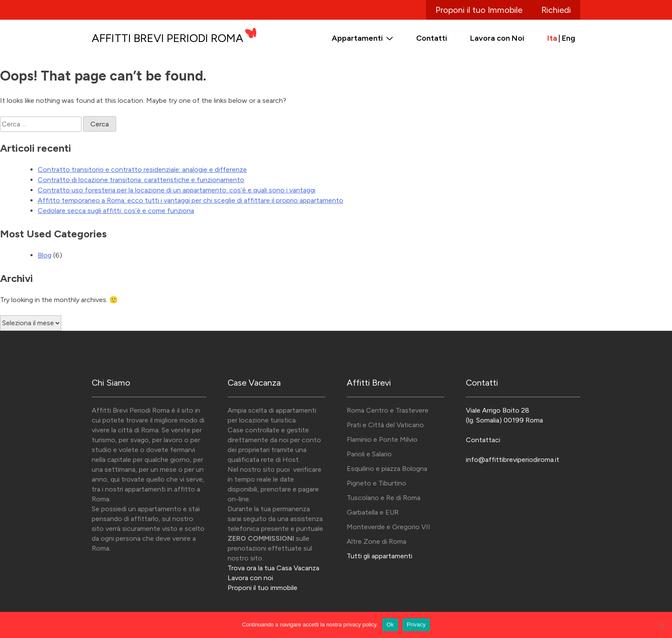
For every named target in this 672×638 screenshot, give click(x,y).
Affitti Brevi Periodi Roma (168, 38)
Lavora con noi (250, 578)
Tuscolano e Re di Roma (384, 498)
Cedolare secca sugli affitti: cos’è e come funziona (116, 211)
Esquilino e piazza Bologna (387, 469)
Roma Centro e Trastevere (388, 410)
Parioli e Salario (369, 454)
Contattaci (483, 440)
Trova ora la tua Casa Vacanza (273, 568)
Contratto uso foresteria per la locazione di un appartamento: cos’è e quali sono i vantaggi (177, 190)
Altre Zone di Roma (376, 541)
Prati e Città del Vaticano (385, 425)
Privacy (416, 625)
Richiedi (556, 10)
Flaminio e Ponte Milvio (382, 439)
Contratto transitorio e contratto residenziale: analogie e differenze (142, 169)
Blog (45, 255)
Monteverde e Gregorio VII (388, 527)
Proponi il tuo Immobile (479, 10)
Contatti (432, 38)
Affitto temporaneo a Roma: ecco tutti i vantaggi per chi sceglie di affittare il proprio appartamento (190, 200)
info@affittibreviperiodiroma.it (513, 460)
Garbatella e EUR (373, 512)
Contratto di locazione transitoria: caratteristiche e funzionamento (141, 180)
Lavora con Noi (497, 38)
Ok (390, 625)
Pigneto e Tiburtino (376, 483)
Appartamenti (357, 38)
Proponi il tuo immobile (262, 588)
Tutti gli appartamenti (379, 556)
